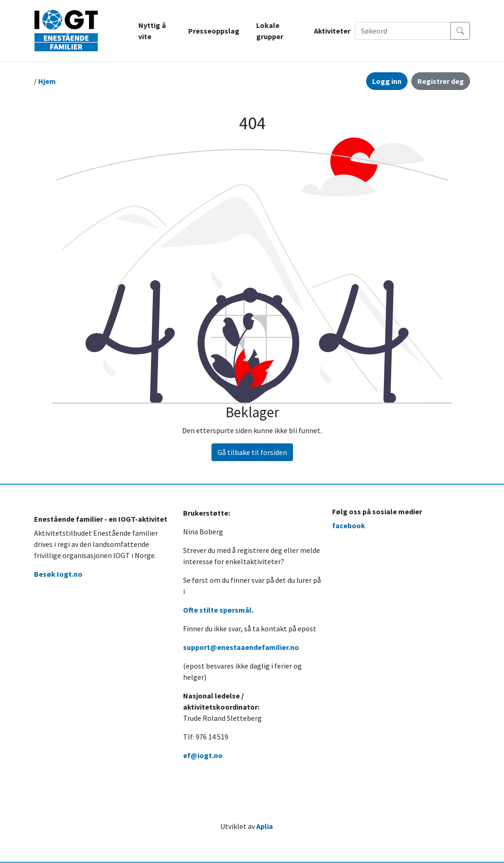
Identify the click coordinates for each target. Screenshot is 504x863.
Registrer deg (441, 81)
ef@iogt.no (203, 755)
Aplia (265, 826)
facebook (349, 525)
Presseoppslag (214, 31)
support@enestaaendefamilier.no (241, 647)
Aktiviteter (332, 31)
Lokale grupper (270, 31)
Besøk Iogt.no (58, 574)
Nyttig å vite (152, 31)
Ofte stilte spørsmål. (218, 610)
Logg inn (387, 81)
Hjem (47, 81)
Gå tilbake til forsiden (252, 452)
